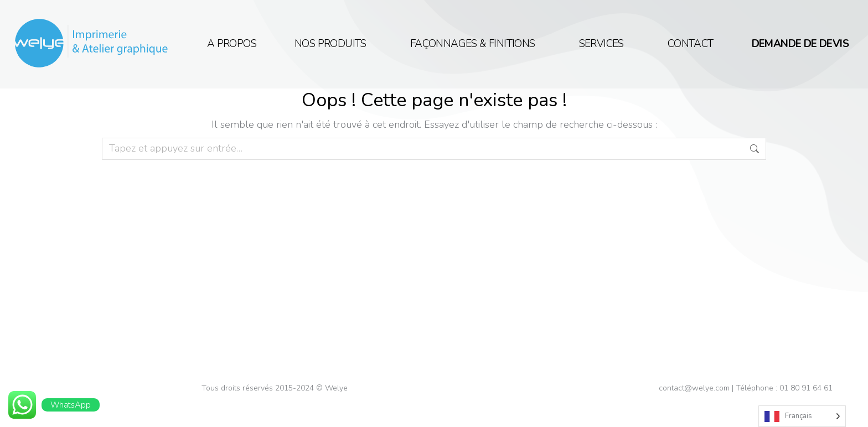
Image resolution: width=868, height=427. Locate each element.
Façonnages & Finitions (476, 44)
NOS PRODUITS (333, 44)
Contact (691, 44)
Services (604, 44)
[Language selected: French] (802, 416)
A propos (232, 44)
